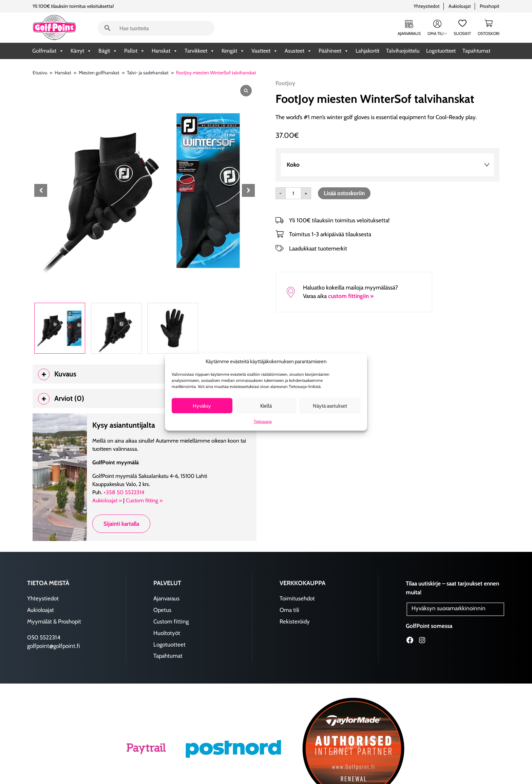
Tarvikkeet (200, 51)
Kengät (233, 51)
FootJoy (285, 83)
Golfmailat (48, 51)
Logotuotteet (441, 51)
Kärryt (81, 51)
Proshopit (490, 6)
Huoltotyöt (167, 634)
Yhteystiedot (427, 6)
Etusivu (40, 73)
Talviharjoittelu (403, 51)
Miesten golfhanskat (99, 73)
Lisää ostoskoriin (344, 193)
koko (293, 165)
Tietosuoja (263, 421)
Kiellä (266, 406)
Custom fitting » (144, 501)
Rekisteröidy (295, 622)
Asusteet (298, 51)
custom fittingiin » (351, 296)
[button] (248, 190)
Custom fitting (171, 622)
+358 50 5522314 (124, 493)
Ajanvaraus (409, 33)
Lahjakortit (367, 51)
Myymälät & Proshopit (54, 622)
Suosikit (462, 33)
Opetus (162, 611)
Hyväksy (202, 406)
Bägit (108, 51)
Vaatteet (265, 51)
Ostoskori (489, 33)
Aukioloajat (460, 6)
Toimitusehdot (297, 599)
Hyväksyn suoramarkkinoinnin (449, 609)
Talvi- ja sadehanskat (148, 73)
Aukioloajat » (107, 501)
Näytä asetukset (330, 406)
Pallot (135, 51)
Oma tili (437, 33)
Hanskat (165, 51)
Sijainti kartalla (121, 524)
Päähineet (334, 51)
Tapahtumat (476, 51)
